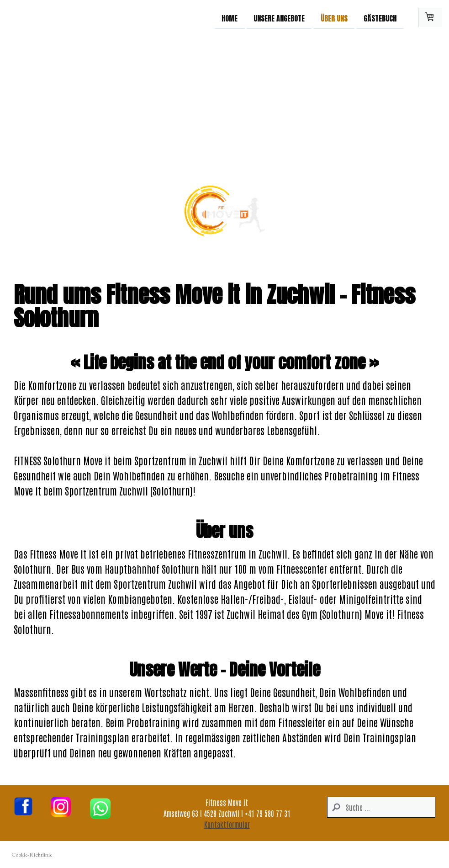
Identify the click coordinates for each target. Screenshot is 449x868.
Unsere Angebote (279, 18)
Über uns (334, 18)
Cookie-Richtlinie (32, 855)
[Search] (381, 807)
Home (230, 18)
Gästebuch (380, 18)
